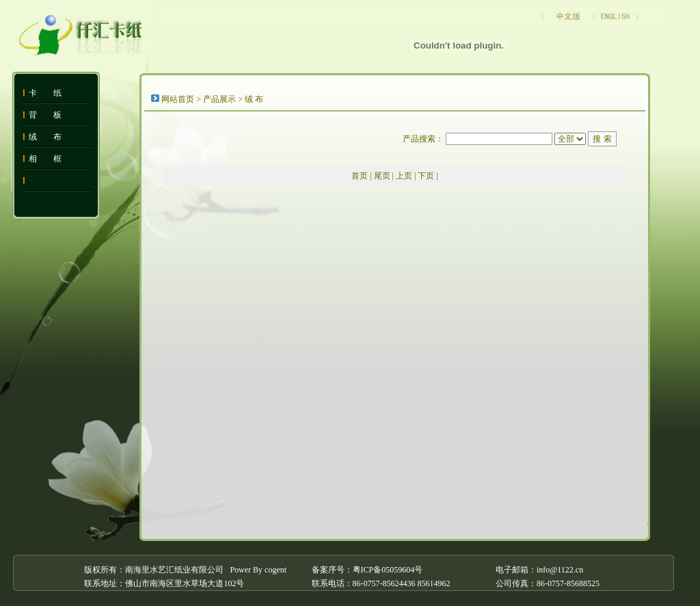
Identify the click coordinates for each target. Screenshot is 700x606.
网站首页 (178, 99)
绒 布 (45, 137)
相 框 (45, 159)
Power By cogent (258, 570)
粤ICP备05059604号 (388, 570)
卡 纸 (45, 93)
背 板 (45, 115)
